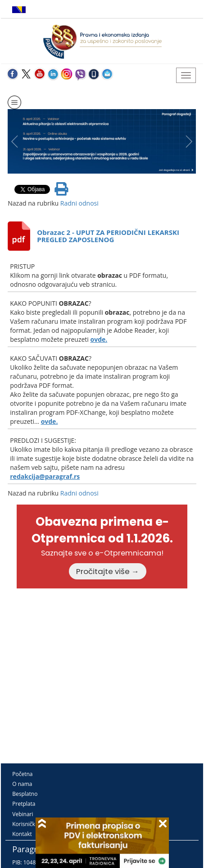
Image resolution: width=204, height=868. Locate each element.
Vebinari (23, 814)
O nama (22, 784)
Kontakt (22, 834)
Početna (22, 774)
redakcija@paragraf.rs (45, 476)
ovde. (99, 339)
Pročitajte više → (108, 571)
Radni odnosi (79, 203)
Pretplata (24, 804)
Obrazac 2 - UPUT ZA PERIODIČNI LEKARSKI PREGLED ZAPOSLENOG (108, 236)
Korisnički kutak (32, 824)
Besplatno (25, 794)
